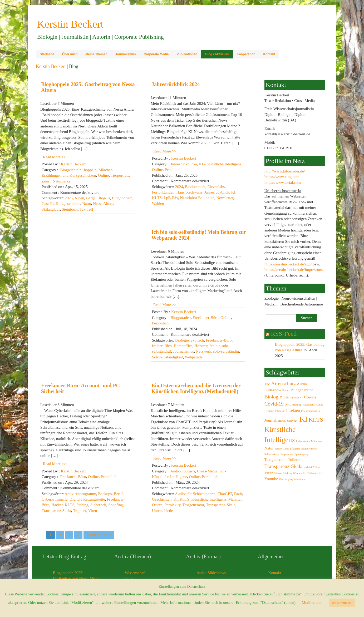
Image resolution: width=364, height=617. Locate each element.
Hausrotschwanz (190, 192)
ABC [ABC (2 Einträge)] (267, 384)
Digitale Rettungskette (87, 499)
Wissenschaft (135, 573)
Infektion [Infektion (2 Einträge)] (280, 411)
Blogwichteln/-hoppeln (78, 170)
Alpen (79, 198)
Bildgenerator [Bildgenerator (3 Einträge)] (302, 390)
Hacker (57, 505)
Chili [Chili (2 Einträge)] (286, 398)
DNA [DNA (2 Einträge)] (288, 405)
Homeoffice (183, 346)
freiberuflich (162, 346)
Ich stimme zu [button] (342, 603)
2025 (69, 198)
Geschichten (162, 499)
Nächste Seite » (99, 535)
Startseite (47, 54)
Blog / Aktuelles (217, 54)
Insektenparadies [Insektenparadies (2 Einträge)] (310, 411)
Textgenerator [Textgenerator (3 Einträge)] (276, 459)
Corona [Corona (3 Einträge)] (310, 397)
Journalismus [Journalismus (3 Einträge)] (275, 420)
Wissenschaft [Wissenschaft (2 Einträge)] (316, 473)
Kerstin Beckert (51, 66)
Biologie (182, 340)
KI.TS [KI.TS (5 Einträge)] (316, 420)
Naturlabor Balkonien (197, 198)
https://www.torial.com (283, 182)
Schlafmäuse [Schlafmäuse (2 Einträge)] (272, 454)
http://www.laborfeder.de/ (285, 171)
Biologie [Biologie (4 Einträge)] (273, 397)
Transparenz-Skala (56, 511)
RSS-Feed (284, 334)
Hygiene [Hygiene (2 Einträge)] (269, 411)
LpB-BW (171, 198)
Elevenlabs (216, 187)
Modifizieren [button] (312, 603)
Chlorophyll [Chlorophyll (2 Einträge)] (296, 398)
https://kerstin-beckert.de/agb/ (288, 264)
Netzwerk (204, 351)
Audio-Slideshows (211, 573)
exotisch (197, 340)
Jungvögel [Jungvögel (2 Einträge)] (293, 421)
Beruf (118, 494)
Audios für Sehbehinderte (195, 494)
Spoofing (115, 505)
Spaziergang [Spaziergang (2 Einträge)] (301, 454)
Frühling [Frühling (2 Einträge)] (297, 405)
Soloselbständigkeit (168, 357)
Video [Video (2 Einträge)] (316, 467)
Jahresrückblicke (184, 164)
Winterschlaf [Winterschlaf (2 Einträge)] (300, 473)
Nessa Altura (103, 204)
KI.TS (157, 198)
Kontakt (269, 54)
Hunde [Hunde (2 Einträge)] (319, 405)
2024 (179, 187)
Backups (105, 494)
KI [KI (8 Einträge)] (303, 419)
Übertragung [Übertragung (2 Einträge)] (286, 479)
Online (103, 175)
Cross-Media (207, 471)
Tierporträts (120, 175)
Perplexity (173, 505)
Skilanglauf (51, 209)
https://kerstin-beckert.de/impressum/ (294, 270)
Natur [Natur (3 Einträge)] (269, 448)
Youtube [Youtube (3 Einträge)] (271, 479)
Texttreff (86, 209)
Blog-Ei (104, 198)
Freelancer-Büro (206, 318)
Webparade (194, 357)
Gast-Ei (48, 204)
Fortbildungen (163, 192)
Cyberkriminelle (55, 499)
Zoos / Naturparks (56, 181)
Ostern (157, 505)
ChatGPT (225, 494)
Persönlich (173, 170)
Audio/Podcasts (183, 471)
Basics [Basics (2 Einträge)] (286, 390)
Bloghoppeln (122, 198)
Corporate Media (156, 54)
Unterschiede (162, 511)
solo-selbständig (226, 351)
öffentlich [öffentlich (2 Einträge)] (300, 479)
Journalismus (126, 54)
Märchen (235, 499)
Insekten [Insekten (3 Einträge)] (293, 410)
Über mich (70, 54)
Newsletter (225, 198)
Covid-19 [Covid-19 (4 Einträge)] (274, 404)
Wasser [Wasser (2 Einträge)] (279, 473)
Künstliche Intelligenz (209, 499)
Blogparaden (181, 318)
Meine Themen (96, 54)
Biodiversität (195, 187)
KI (233, 192)
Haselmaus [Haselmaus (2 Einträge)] (309, 405)
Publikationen (187, 54)
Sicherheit (98, 505)
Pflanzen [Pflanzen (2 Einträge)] (295, 449)
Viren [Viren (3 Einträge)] (269, 473)
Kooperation (246, 54)
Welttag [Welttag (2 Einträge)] (288, 473)
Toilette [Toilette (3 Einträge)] (294, 459)
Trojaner (80, 511)
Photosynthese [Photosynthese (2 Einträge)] (309, 449)
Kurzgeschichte (68, 204)
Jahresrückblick (217, 192)
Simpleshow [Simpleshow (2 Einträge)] (287, 454)
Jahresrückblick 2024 (176, 84)
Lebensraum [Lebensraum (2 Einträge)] (303, 441)
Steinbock (70, 209)
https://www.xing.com (282, 177)
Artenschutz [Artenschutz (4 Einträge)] (283, 384)
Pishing (82, 505)
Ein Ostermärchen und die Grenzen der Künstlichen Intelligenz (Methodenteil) (196, 388)
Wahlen (158, 204)
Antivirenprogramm (80, 494)
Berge (91, 198)
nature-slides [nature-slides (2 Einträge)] (282, 449)
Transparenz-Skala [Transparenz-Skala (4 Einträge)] (284, 466)
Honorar (201, 346)
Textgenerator (193, 505)
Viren (93, 511)
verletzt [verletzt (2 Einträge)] (308, 467)
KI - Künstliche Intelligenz (220, 164)
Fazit (238, 494)
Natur (87, 204)
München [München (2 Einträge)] (316, 441)
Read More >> (55, 157)
